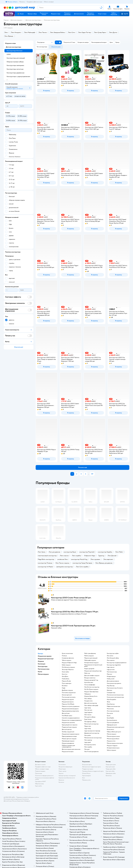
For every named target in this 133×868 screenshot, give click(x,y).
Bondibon (65, 686)
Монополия (110, 709)
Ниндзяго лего (88, 701)
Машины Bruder (66, 681)
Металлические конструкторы (93, 738)
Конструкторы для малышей (16, 58)
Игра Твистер (111, 686)
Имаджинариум (111, 676)
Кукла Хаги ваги (89, 682)
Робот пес (87, 673)
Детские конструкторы (33, 20)
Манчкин (109, 674)
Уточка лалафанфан (90, 685)
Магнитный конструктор (91, 724)
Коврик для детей (89, 669)
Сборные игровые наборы (15, 62)
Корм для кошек (110, 767)
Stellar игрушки (66, 665)
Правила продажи (40, 771)
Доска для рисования (113, 681)
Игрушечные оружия (68, 700)
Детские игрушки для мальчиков (71, 749)
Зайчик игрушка (111, 750)
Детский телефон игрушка (92, 676)
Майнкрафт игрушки (90, 660)
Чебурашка (87, 694)
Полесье (64, 656)
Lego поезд (88, 729)
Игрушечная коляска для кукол (116, 727)
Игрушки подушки (112, 746)
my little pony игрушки (68, 667)
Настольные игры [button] (44, 669)
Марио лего (88, 726)
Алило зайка (65, 672)
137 (92, 474)
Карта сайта (38, 786)
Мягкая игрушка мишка (113, 736)
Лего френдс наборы (90, 722)
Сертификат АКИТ (40, 782)
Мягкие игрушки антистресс (115, 743)
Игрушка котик (111, 741)
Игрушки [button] (41, 661)
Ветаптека (109, 776)
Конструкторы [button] (43, 666)
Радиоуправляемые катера (69, 736)
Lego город (88, 708)
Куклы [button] (40, 672)
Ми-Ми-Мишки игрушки (91, 689)
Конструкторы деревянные (15, 73)
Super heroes (88, 719)
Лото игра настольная (113, 711)
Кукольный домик (112, 720)
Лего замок (110, 656)
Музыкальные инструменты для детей (93, 666)
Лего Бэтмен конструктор (92, 687)
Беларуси (27, 801)
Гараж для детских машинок (70, 725)
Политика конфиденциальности (44, 776)
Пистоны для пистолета (69, 697)
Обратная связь (39, 784)
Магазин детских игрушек (69, 739)
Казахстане (20, 801)
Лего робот (88, 735)
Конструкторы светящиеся (15, 65)
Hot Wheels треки (67, 716)
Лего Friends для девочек (91, 752)
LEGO (9, 54)
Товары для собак (111, 769)
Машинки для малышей (91, 658)
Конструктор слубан (113, 653)
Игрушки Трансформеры (91, 692)
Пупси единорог (67, 683)
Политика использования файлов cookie (45, 779)
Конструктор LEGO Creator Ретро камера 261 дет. (71, 598)
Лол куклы (110, 713)
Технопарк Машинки (68, 670)
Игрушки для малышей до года (93, 671)
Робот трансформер (90, 653)
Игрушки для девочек (68, 743)
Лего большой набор (113, 658)
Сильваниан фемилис (68, 658)
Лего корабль (88, 747)
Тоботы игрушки (67, 660)
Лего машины (111, 660)
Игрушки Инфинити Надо (69, 663)
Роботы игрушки (89, 656)
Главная (6, 20)
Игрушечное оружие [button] (45, 656)
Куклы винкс (110, 729)
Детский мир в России (10, 801)
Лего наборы (88, 699)
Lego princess (111, 670)
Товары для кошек (111, 765)
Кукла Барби (110, 718)
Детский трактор (67, 729)
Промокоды (39, 773)
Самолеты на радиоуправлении (71, 718)
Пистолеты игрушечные (69, 693)
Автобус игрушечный (68, 732)
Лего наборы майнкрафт (91, 706)
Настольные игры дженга (114, 683)
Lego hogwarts (88, 712)
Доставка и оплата (40, 765)
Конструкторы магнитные (15, 69)
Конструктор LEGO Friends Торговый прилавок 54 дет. (73, 626)
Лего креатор (88, 740)
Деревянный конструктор (92, 733)
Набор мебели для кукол (114, 732)
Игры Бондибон (111, 700)
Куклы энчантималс (67, 653)
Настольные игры (112, 672)
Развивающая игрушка (68, 741)
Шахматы (109, 690)
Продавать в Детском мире (43, 767)
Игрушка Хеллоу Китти (91, 696)
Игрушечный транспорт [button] (46, 659)
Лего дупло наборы (90, 717)
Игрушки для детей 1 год (91, 680)
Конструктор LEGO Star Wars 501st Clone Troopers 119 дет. (75, 612)
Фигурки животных (90, 678)
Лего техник (88, 715)
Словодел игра (111, 693)
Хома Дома (65, 676)
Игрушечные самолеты (68, 723)
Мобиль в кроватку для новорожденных (68, 746)
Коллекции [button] (42, 664)
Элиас (109, 702)
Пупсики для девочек (113, 723)
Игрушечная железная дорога (70, 709)
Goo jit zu (65, 674)
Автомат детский (67, 695)
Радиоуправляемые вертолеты (70, 711)
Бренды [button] (40, 654)
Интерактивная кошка (113, 748)
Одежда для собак (111, 773)
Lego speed (88, 742)
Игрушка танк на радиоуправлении (72, 720)
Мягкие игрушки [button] (43, 674)
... (89, 474)
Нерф (63, 688)
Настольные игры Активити (115, 688)
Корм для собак (110, 771)
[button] (125, 14)
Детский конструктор (91, 703)
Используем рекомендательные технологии (16, 799)
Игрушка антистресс (68, 752)
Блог (84, 778)
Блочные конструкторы (52, 20)
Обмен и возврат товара (42, 769)
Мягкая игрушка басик (113, 739)
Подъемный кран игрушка (69, 727)
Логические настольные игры (115, 695)
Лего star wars (88, 710)
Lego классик (111, 667)
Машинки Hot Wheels (68, 704)
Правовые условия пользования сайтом (28, 797)
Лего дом (87, 749)
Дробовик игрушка (67, 690)
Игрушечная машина (68, 702)
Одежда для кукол (112, 725)
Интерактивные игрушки (91, 663)
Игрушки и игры (10, 43)
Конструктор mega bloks (114, 665)
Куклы (109, 716)
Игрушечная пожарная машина (71, 734)
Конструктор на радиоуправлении (117, 663)
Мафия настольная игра (113, 706)
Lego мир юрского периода (92, 731)
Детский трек (66, 713)
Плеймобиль (66, 679)
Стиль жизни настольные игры (115, 697)
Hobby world (111, 679)
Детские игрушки (16, 20)
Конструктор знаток (90, 745)
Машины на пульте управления (71, 706)
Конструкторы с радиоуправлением (18, 76)
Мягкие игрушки (112, 734)
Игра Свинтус (111, 704)
